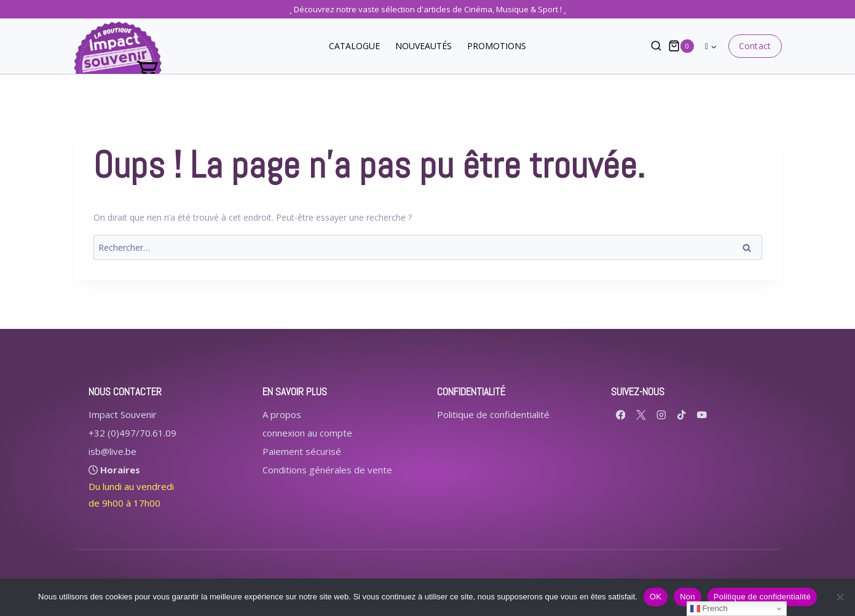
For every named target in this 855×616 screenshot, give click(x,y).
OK (656, 597)
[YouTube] (702, 415)
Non (688, 597)
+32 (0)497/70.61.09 (132, 433)
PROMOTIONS (497, 46)
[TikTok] (681, 415)
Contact (755, 46)
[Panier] (681, 46)
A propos (282, 414)
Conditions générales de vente (327, 470)
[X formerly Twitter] (641, 415)
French (709, 609)
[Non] (840, 597)
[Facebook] (621, 415)
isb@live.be (112, 451)
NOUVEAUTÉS (424, 46)
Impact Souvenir (123, 414)
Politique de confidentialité (493, 414)
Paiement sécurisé (302, 451)
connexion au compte (307, 433)
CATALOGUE (354, 46)
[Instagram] (661, 415)
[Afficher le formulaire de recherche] (650, 46)
